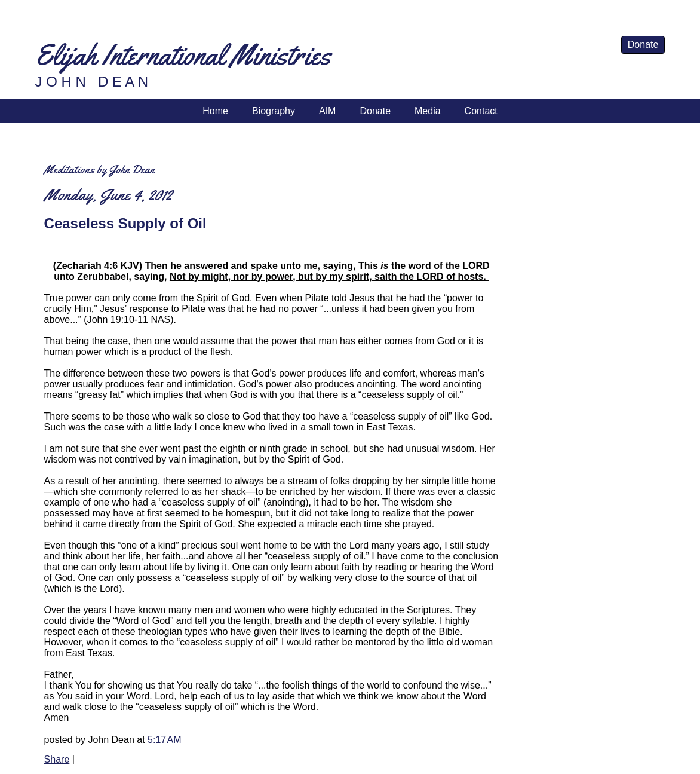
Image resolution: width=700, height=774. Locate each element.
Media (428, 111)
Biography (274, 111)
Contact (481, 111)
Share (57, 759)
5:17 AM (164, 740)
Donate (643, 45)
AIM (327, 111)
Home (215, 111)
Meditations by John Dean (99, 169)
